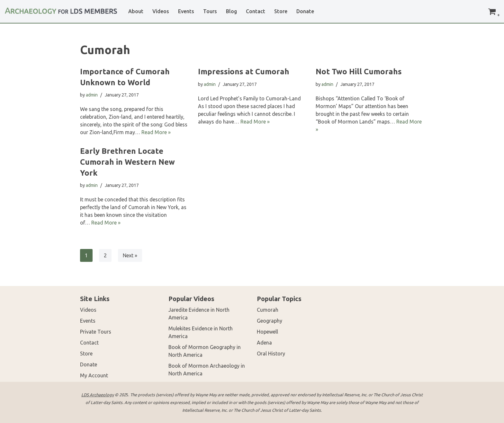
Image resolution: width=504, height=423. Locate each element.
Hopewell (267, 332)
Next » (130, 255)
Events (186, 11)
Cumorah (268, 310)
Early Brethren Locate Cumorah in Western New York (127, 162)
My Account (94, 375)
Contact (256, 11)
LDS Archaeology (98, 395)
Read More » (156, 132)
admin (92, 95)
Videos (161, 11)
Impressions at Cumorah (244, 72)
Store (281, 11)
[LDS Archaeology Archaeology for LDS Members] (61, 8)
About (136, 11)
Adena (264, 343)
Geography (270, 321)
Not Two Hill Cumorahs (359, 72)
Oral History (271, 354)
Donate (305, 11)
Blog (231, 11)
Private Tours (96, 332)
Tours (210, 11)
